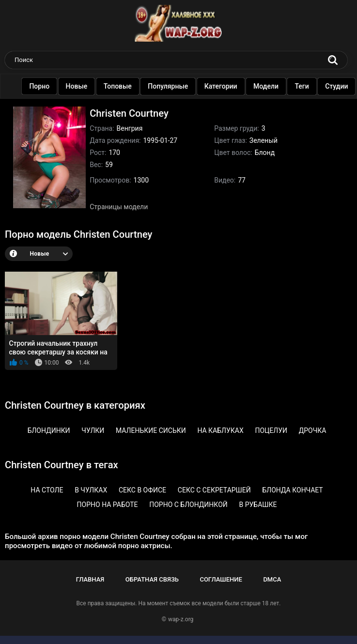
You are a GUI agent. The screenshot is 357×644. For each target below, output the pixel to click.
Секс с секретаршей (214, 490)
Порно (42, 86)
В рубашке (258, 505)
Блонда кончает (292, 490)
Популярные (171, 86)
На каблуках (220, 430)
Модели (269, 86)
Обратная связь (152, 579)
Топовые (120, 86)
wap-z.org (181, 619)
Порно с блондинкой (188, 505)
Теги (304, 86)
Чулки (93, 430)
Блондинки (49, 430)
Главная (90, 579)
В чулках (91, 490)
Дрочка (313, 430)
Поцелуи (271, 430)
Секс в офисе (142, 490)
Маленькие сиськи (151, 430)
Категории (223, 86)
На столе (47, 490)
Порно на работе (108, 505)
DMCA (272, 579)
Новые (79, 86)
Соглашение (221, 579)
